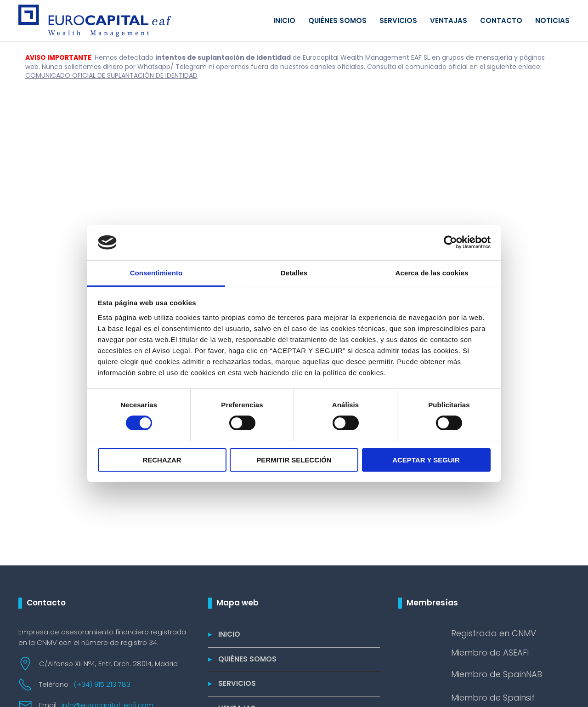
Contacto (501, 20)
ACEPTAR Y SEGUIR (426, 460)
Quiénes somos (337, 20)
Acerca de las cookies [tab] (432, 273)
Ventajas (449, 20)
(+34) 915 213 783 (102, 684)
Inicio (284, 20)
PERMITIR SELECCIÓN (294, 460)
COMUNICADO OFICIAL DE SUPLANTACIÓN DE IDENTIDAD (111, 75)
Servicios (398, 20)
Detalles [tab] (294, 273)
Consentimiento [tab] (156, 273)
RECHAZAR (162, 460)
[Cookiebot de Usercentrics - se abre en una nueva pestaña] (450, 242)
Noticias (552, 20)
